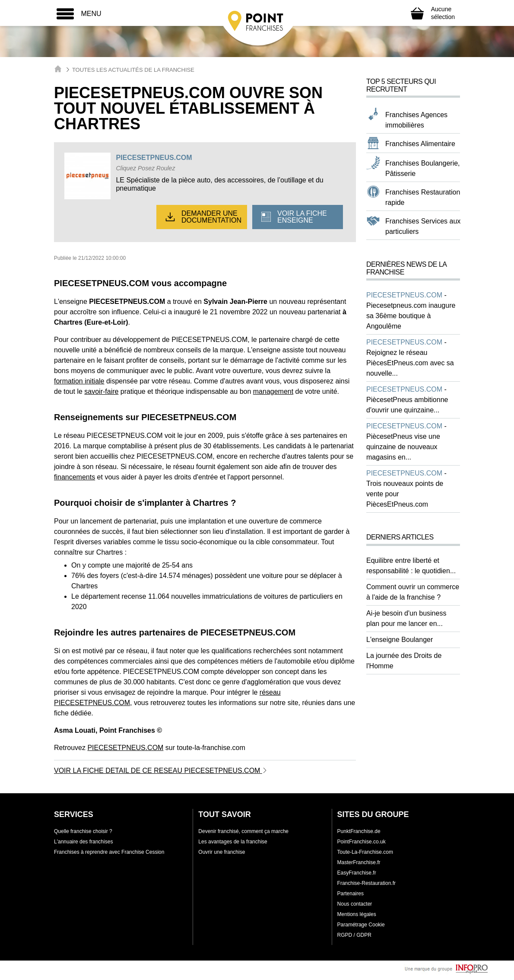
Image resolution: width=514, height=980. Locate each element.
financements (75, 477)
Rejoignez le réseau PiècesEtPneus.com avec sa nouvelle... (410, 363)
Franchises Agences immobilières (416, 120)
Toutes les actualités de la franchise (133, 70)
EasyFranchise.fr (357, 873)
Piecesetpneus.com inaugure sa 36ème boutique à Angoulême (411, 316)
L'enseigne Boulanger (400, 640)
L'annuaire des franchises (83, 842)
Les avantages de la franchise (233, 842)
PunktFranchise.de (359, 831)
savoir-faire (101, 391)
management (273, 391)
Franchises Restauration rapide (423, 197)
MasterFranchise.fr (359, 862)
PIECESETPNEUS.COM (154, 158)
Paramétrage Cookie (361, 925)
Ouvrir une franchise (222, 852)
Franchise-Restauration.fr (366, 883)
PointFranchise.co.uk (362, 842)
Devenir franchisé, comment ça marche (243, 831)
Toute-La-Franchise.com (365, 852)
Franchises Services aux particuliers (423, 226)
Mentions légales (357, 914)
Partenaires (351, 894)
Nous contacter (355, 904)
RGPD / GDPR (354, 935)
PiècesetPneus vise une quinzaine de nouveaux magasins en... (403, 447)
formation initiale (79, 381)
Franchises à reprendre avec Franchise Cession (109, 852)
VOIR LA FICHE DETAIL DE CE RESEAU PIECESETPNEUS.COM (161, 771)
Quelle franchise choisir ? (83, 831)
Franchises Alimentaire (420, 144)
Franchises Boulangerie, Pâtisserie (423, 168)
